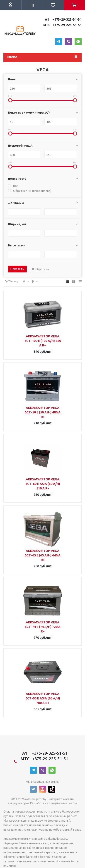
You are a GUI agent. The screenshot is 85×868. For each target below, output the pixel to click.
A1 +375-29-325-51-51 (63, 19)
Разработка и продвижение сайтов (54, 803)
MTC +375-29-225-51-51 (62, 25)
